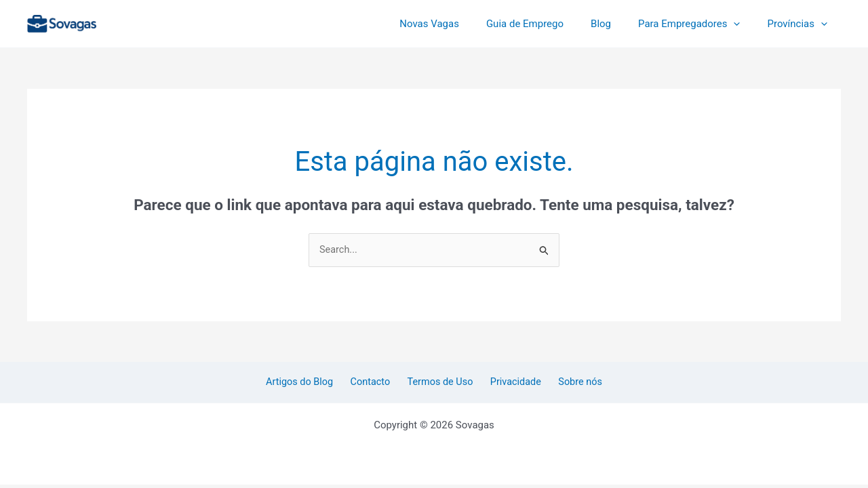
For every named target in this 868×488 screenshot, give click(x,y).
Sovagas (131, 21)
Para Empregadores (699, 24)
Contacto (375, 383)
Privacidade (511, 383)
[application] (744, 24)
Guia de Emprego (549, 24)
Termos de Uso (440, 383)
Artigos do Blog (310, 383)
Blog (618, 24)
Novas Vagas (460, 24)
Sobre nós (571, 383)
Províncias (801, 24)
